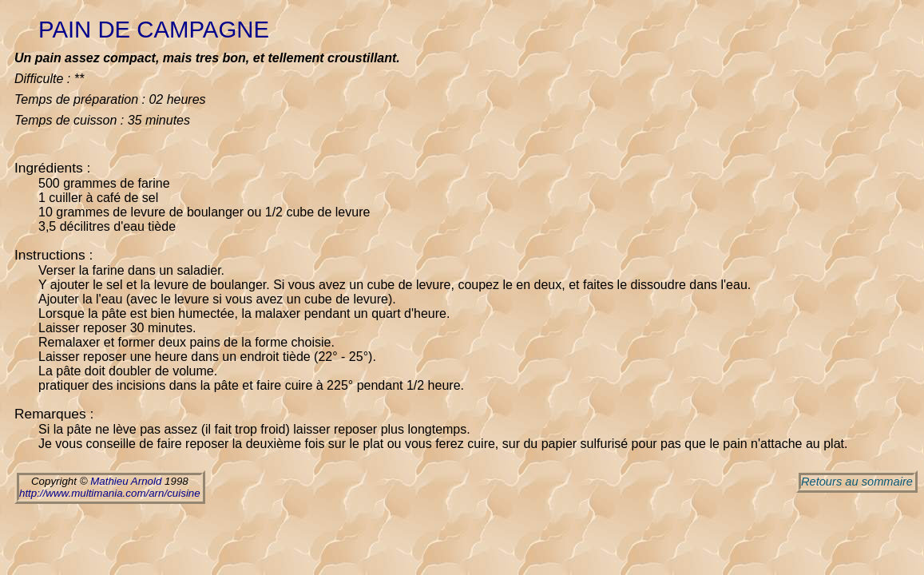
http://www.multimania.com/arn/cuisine (110, 493)
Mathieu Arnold (126, 481)
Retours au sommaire (857, 482)
